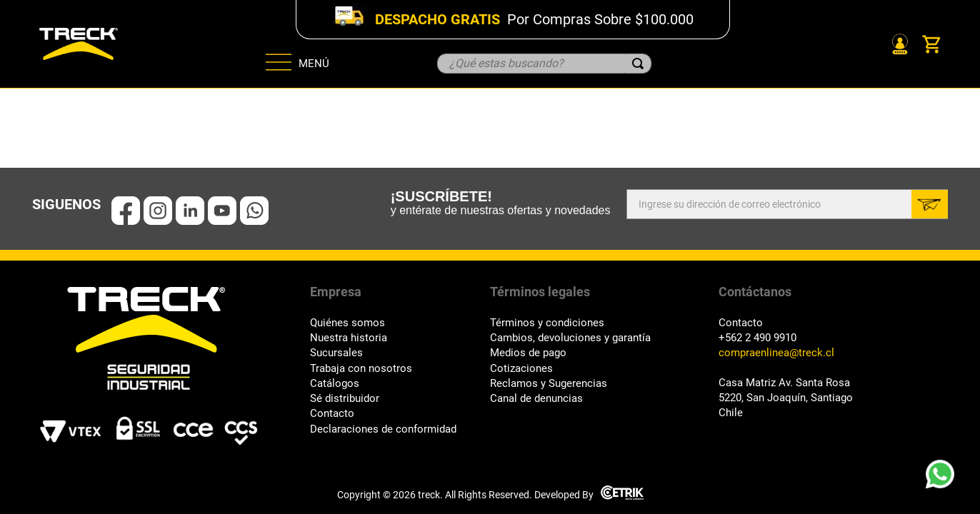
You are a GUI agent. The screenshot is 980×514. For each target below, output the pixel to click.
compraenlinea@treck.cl (776, 353)
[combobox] (544, 64)
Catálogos (335, 384)
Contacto (332, 414)
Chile (731, 413)
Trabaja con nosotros (361, 369)
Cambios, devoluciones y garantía (570, 338)
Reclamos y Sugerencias (549, 384)
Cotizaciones (521, 369)
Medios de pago (528, 353)
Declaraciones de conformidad (383, 429)
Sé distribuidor (345, 399)
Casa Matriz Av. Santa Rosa (784, 383)
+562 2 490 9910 (757, 338)
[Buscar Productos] (638, 64)
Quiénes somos (347, 323)
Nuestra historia (349, 338)
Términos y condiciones (547, 323)
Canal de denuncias (536, 399)
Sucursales (336, 353)
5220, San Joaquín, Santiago (786, 398)
